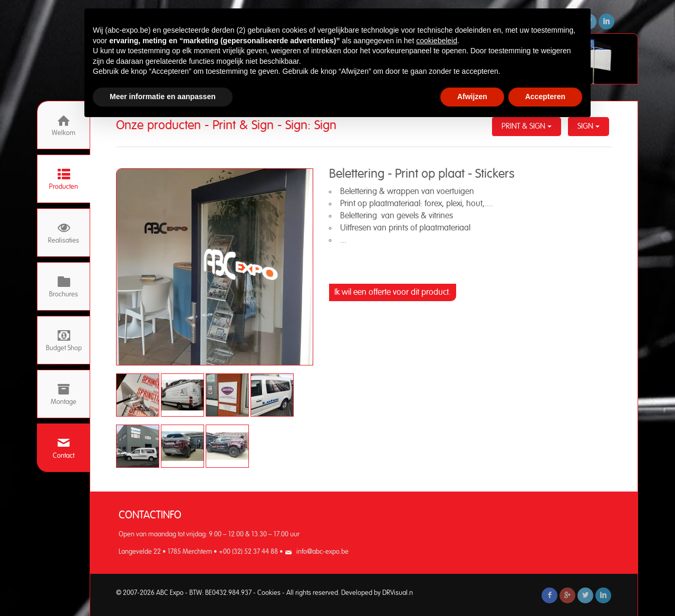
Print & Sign (527, 126)
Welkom (64, 125)
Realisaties (64, 233)
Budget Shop (64, 340)
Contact (64, 448)
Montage (64, 394)
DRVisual (395, 593)
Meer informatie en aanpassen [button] (163, 97)
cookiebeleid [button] (437, 41)
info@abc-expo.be (322, 552)
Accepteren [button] (545, 97)
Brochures (64, 287)
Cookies (269, 593)
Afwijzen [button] (472, 97)
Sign (589, 126)
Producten (64, 179)
